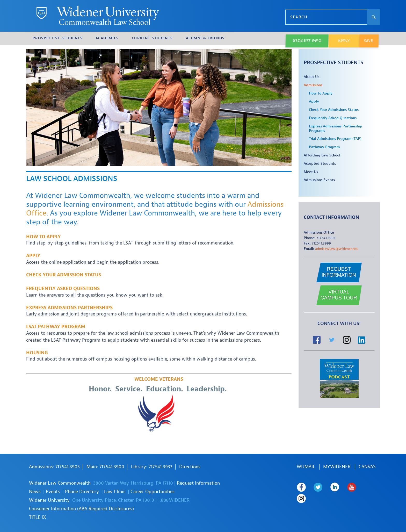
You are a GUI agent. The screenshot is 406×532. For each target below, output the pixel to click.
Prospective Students (334, 63)
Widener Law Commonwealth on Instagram (301, 499)
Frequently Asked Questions (63, 289)
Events (53, 492)
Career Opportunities (153, 492)
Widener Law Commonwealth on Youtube (352, 487)
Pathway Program (324, 147)
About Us (311, 77)
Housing (37, 353)
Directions (190, 467)
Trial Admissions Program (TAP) (335, 139)
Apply (33, 256)
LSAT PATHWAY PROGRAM (56, 327)
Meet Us (311, 172)
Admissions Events (319, 180)
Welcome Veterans (159, 379)
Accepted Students (320, 164)
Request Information (198, 483)
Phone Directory (82, 492)
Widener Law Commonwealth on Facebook (301, 487)
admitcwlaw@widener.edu (337, 249)
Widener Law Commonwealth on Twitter (318, 487)
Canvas (367, 467)
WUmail (306, 467)
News (35, 492)
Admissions (313, 85)
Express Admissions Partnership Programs (336, 129)
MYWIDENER (337, 467)
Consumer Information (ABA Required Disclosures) (81, 509)
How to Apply (44, 237)
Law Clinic (115, 492)
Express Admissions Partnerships (69, 308)
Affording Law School (322, 155)
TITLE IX (38, 517)
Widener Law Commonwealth (60, 483)
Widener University (49, 500)
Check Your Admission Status (64, 275)
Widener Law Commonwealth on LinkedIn (335, 487)
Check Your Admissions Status (334, 110)
